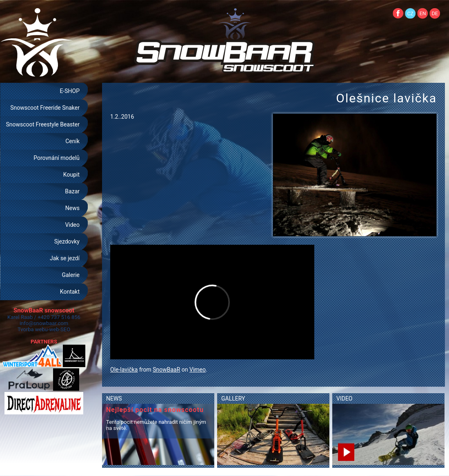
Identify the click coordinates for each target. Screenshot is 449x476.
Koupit (71, 175)
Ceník (72, 141)
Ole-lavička (124, 370)
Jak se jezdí (65, 258)
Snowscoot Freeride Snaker (45, 108)
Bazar (72, 191)
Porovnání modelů (57, 158)
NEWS (114, 399)
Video (72, 225)
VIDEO (345, 399)
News (72, 208)
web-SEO (60, 329)
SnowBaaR (166, 370)
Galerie (71, 275)
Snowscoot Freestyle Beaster (43, 124)
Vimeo (198, 370)
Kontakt (70, 292)
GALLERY (233, 399)
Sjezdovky (67, 241)
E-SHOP (70, 91)
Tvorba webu (33, 329)
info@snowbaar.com (44, 323)
